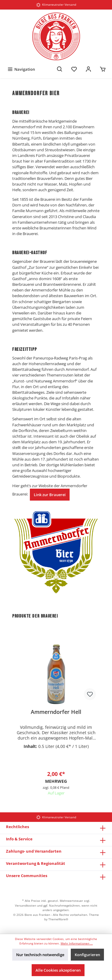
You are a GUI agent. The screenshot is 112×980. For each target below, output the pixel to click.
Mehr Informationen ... (77, 943)
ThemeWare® (58, 919)
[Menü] (21, 69)
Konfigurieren (87, 955)
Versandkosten (26, 905)
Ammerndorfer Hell (56, 712)
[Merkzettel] (74, 69)
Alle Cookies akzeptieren (58, 970)
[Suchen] (60, 69)
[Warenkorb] (103, 69)
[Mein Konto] (88, 69)
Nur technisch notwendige (40, 955)
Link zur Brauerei (50, 495)
